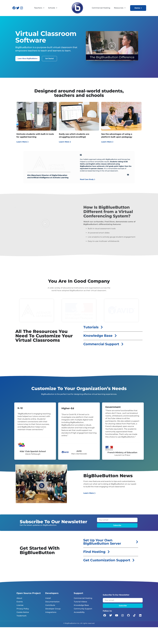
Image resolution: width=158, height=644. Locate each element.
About (19, 598)
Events (20, 602)
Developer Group (53, 609)
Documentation (52, 602)
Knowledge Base (81, 605)
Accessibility (79, 612)
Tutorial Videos (80, 602)
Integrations (51, 612)
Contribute (50, 605)
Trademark (22, 616)
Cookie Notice (23, 612)
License (20, 605)
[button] (112, 46)
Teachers (39, 8)
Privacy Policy (23, 609)
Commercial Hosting (101, 8)
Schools (53, 8)
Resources (120, 8)
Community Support (83, 609)
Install (48, 598)
